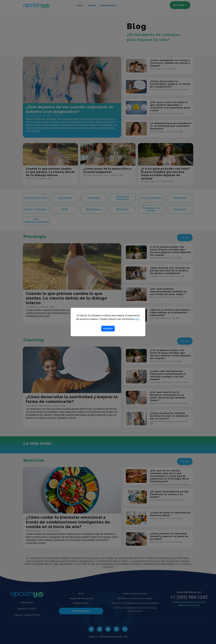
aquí (137, 319)
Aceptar (108, 329)
